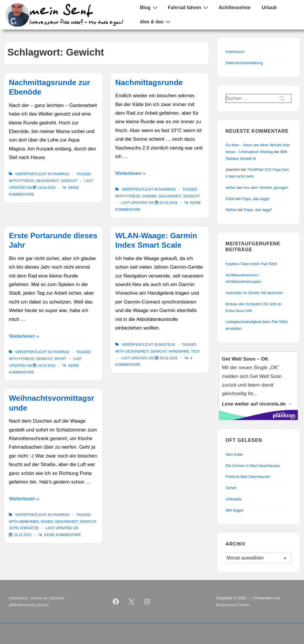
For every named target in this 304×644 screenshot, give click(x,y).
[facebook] (116, 602)
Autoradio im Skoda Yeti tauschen (254, 293)
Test (195, 351)
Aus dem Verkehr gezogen (266, 188)
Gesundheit (47, 181)
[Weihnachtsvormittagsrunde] (22, 535)
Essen (47, 522)
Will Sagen (235, 510)
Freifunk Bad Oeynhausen (248, 477)
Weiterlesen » (130, 173)
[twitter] (131, 602)
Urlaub (269, 8)
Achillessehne (235, 8)
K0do (230, 199)
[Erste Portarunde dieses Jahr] (46, 366)
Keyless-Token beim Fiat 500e (251, 264)
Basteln (167, 345)
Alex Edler (234, 454)
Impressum (235, 52)
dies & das (156, 22)
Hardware (179, 351)
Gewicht (69, 181)
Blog (149, 7)
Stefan (231, 210)
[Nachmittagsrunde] (169, 203)
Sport (60, 359)
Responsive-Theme (233, 605)
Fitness (26, 181)
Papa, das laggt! (256, 199)
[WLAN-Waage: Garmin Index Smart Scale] (169, 358)
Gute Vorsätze (24, 528)
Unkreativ (234, 499)
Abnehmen (29, 522)
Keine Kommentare (62, 535)
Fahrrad (61, 174)
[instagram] (147, 602)
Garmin (149, 196)
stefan (231, 188)
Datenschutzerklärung (244, 63)
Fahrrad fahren (189, 7)
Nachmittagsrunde (149, 82)
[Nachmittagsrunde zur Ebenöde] (46, 188)
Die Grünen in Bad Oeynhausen (253, 466)
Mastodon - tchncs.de (29, 598)
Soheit (231, 488)
